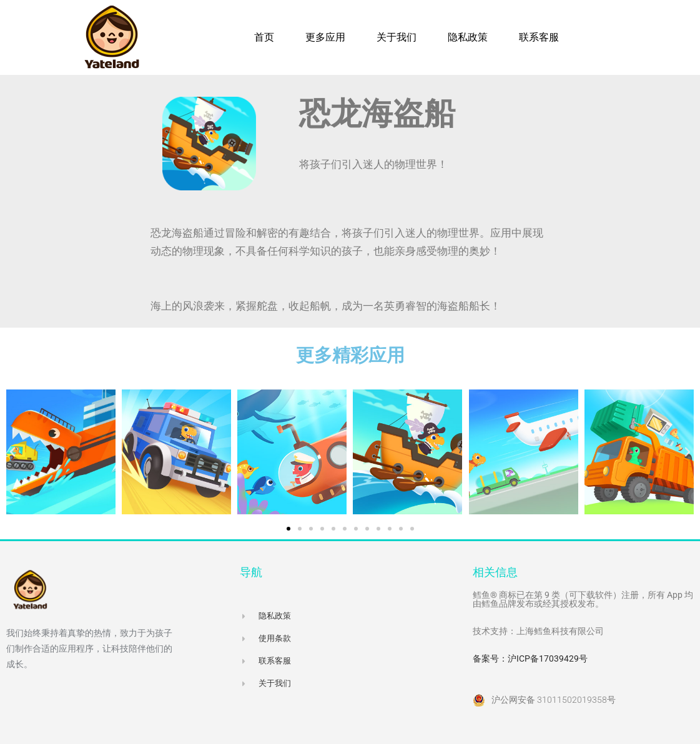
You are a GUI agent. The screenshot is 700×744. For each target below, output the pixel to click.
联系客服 (539, 37)
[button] (12, 452)
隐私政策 (468, 37)
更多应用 (325, 37)
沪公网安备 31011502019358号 (554, 700)
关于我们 (397, 37)
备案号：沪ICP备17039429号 (530, 658)
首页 (264, 37)
